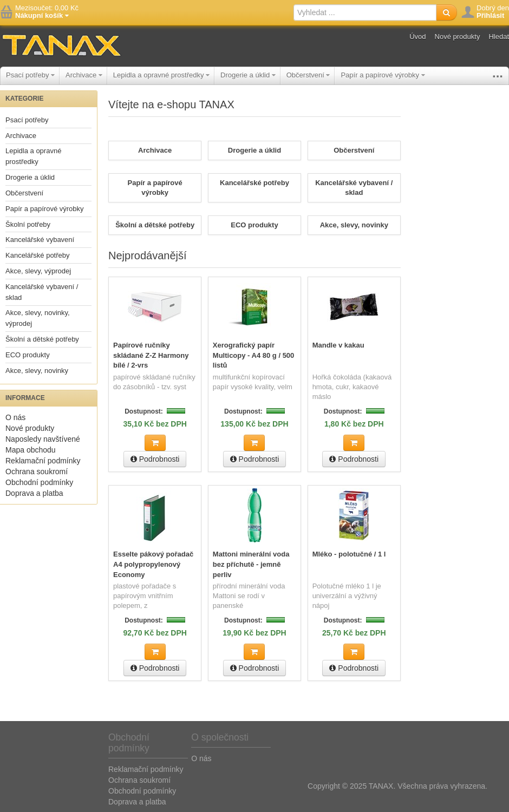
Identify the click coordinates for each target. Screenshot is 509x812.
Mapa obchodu (31, 450)
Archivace (84, 75)
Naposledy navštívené (43, 439)
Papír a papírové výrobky (383, 75)
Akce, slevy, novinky (37, 371)
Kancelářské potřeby (38, 255)
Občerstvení (308, 75)
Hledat (499, 37)
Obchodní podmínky (39, 482)
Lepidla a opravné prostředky (161, 75)
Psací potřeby (30, 75)
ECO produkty (28, 355)
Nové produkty (458, 37)
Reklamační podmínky (43, 461)
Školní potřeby (28, 224)
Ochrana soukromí (37, 472)
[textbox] (365, 12)
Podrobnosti (155, 459)
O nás (15, 417)
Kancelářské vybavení (40, 240)
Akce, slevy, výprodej (38, 271)
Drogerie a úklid (248, 75)
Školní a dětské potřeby (42, 339)
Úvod (417, 37)
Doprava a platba (34, 493)
